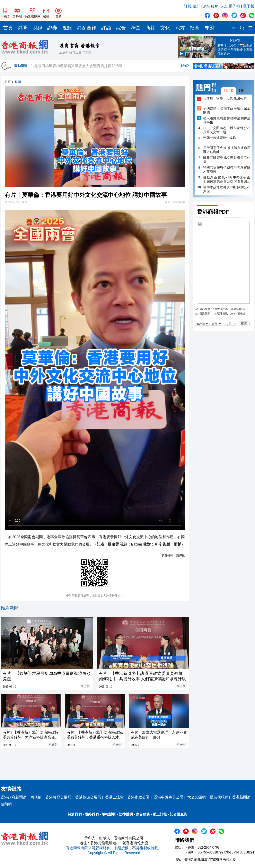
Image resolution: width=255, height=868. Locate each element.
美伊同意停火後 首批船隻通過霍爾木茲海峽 (227, 150)
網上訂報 (160, 814)
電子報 (249, 6)
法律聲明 (126, 814)
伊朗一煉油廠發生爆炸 (220, 138)
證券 (52, 28)
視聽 (67, 28)
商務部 (36, 797)
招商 (195, 28)
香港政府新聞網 (14, 797)
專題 (209, 28)
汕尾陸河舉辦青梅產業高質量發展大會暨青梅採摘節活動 (110, 66)
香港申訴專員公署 (168, 797)
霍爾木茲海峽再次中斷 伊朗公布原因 (227, 189)
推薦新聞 (10, 608)
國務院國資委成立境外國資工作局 (227, 160)
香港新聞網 (241, 797)
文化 (165, 28)
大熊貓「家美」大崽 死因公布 (225, 99)
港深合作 (87, 28)
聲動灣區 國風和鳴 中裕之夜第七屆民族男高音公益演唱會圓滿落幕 (227, 180)
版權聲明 (109, 814)
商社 (150, 28)
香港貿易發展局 (58, 797)
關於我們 (75, 814)
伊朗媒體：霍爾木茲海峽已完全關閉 (227, 110)
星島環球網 (219, 797)
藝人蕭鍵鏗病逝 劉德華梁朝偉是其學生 (227, 120)
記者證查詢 (179, 814)
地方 (180, 28)
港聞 (23, 28)
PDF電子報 (231, 6)
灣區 (136, 28)
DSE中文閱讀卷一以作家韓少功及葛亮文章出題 (227, 130)
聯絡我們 (92, 814)
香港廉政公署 (139, 797)
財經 (37, 28)
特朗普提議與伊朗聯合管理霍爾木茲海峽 (227, 170)
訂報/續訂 (192, 6)
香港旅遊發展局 (88, 797)
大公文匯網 (196, 797)
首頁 (8, 28)
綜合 (121, 28)
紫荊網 (6, 804)
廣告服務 (211, 6)
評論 (106, 28)
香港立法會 (114, 797)
